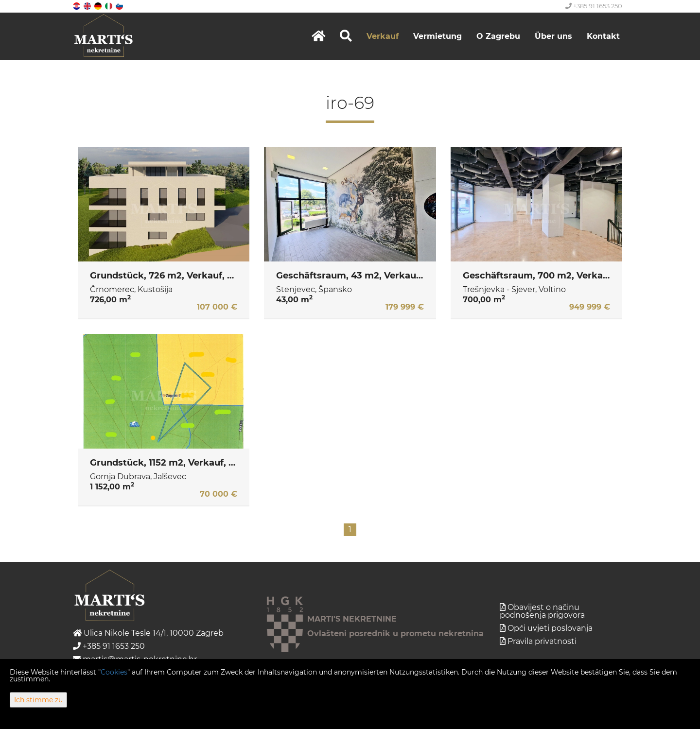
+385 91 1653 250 (594, 6)
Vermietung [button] (437, 36)
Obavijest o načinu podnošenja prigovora (542, 611)
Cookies (114, 672)
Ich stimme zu (38, 700)
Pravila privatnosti (542, 641)
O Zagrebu (498, 36)
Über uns (553, 36)
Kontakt (603, 36)
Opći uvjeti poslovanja (550, 628)
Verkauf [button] (383, 36)
